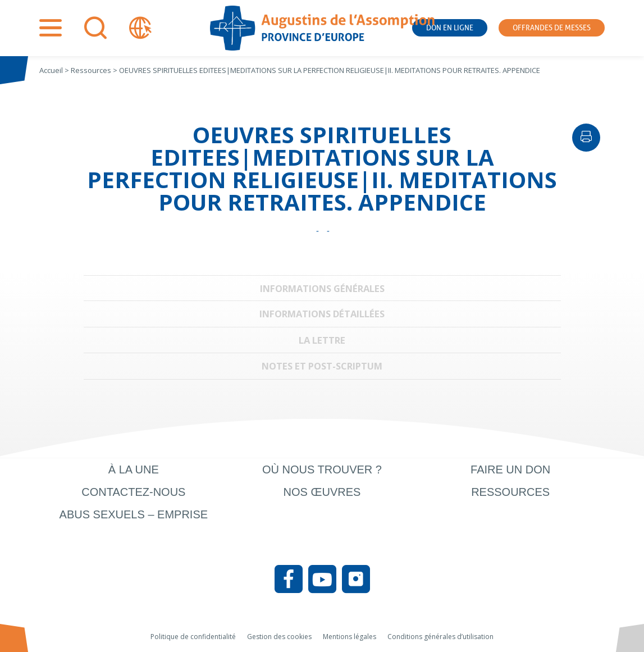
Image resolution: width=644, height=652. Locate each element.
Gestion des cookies (279, 637)
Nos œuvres (322, 492)
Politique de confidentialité (193, 637)
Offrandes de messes (552, 28)
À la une (134, 469)
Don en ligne (450, 28)
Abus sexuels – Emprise (134, 514)
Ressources (510, 492)
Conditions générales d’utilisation (440, 637)
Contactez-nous (133, 492)
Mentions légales (350, 637)
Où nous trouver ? (322, 469)
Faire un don (510, 469)
